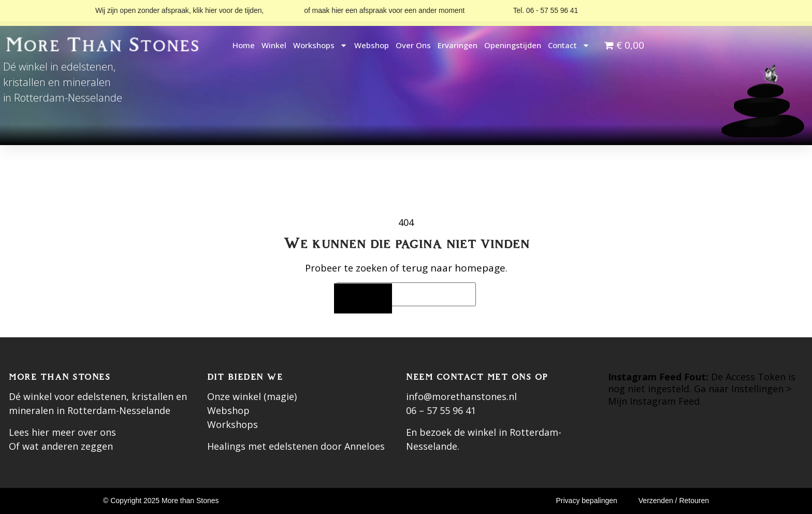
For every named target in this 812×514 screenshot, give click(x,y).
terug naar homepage (454, 268)
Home (244, 45)
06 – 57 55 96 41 (441, 410)
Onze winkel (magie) (252, 396)
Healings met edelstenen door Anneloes (296, 446)
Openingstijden (513, 45)
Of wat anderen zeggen (61, 446)
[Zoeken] (363, 299)
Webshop (372, 45)
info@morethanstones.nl (461, 396)
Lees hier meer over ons (62, 432)
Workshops (320, 45)
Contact (569, 45)
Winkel (274, 45)
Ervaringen (458, 45)
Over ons (413, 45)
